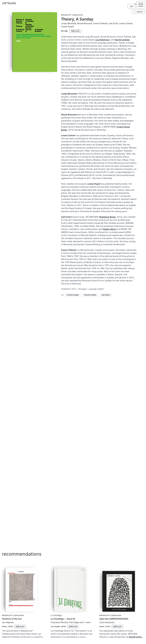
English (101, 289)
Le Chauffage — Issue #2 (63, 619)
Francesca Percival (59, 622)
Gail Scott (113, 23)
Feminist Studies (90, 295)
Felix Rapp (74, 622)
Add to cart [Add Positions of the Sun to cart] (20, 626)
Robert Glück (109, 229)
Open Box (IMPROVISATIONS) (114, 619)
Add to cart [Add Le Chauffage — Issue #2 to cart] (73, 626)
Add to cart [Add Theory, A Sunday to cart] (75, 31)
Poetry (4, 626)
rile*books (9, 3)
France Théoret (100, 23)
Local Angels (55, 626)
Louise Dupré (68, 26)
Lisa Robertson (103, 40)
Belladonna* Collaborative (72, 15)
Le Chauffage (56, 615)
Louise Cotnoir (126, 23)
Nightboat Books (108, 217)
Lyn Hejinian (8, 622)
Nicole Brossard (85, 23)
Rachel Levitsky (122, 40)
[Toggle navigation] (141, 5)
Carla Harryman (107, 622)
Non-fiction (106, 295)
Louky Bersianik (69, 23)
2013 (74, 289)
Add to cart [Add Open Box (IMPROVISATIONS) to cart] (117, 626)
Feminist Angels (73, 295)
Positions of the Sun (12, 619)
